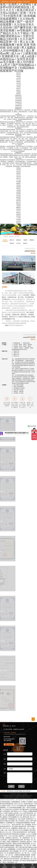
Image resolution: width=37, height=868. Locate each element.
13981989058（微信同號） (16, 2)
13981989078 (26, 2)
